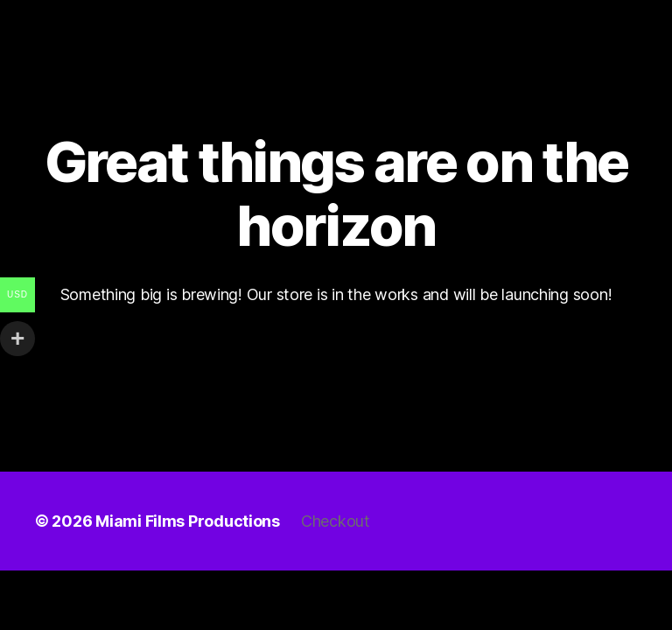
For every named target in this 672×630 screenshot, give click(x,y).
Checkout (336, 521)
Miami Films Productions (188, 521)
